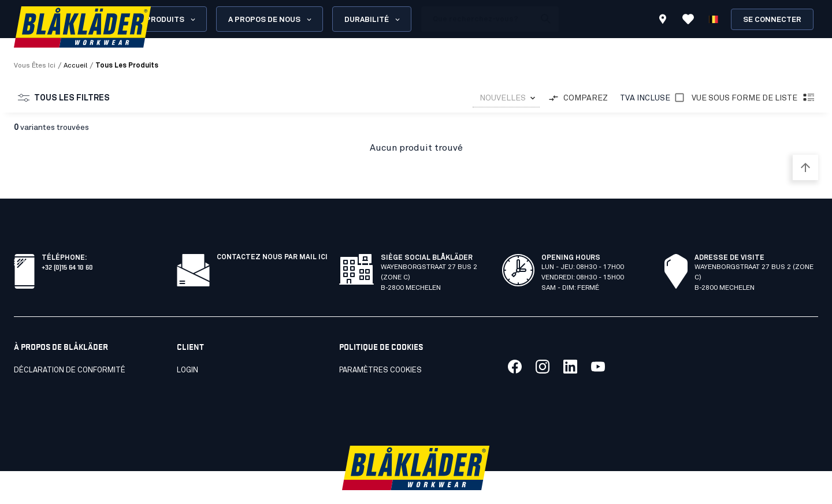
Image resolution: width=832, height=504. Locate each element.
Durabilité (373, 20)
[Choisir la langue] (714, 19)
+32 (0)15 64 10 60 (67, 241)
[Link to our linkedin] (570, 341)
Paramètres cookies (380, 345)
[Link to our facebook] (515, 341)
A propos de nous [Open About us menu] (271, 20)
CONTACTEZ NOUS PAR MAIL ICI (272, 232)
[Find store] (663, 21)
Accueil (75, 66)
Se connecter (772, 20)
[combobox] (506, 98)
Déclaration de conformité (70, 345)
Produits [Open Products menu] (171, 20)
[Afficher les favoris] (688, 19)
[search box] (478, 19)
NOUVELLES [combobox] (503, 98)
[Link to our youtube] (598, 341)
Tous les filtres (64, 98)
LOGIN (187, 345)
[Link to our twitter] (543, 341)
